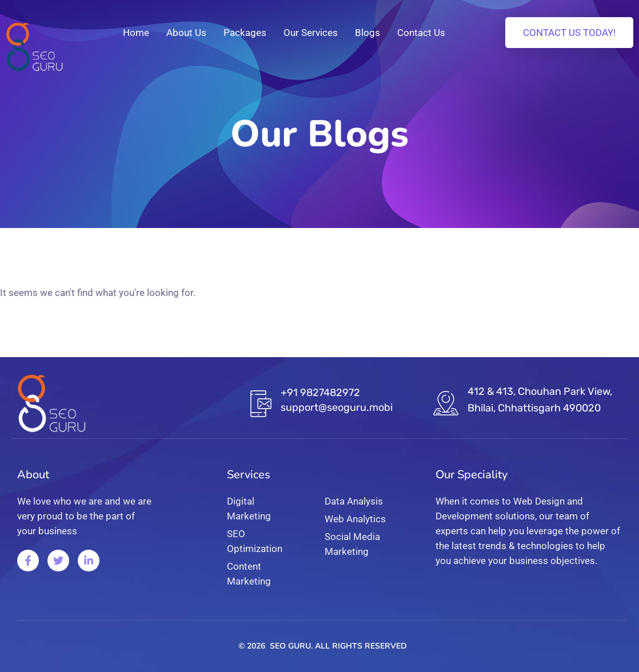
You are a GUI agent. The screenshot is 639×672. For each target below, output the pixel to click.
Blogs (368, 33)
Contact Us (421, 33)
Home (136, 33)
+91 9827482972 (320, 393)
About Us (186, 33)
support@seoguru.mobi (337, 407)
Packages (245, 33)
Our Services (311, 33)
